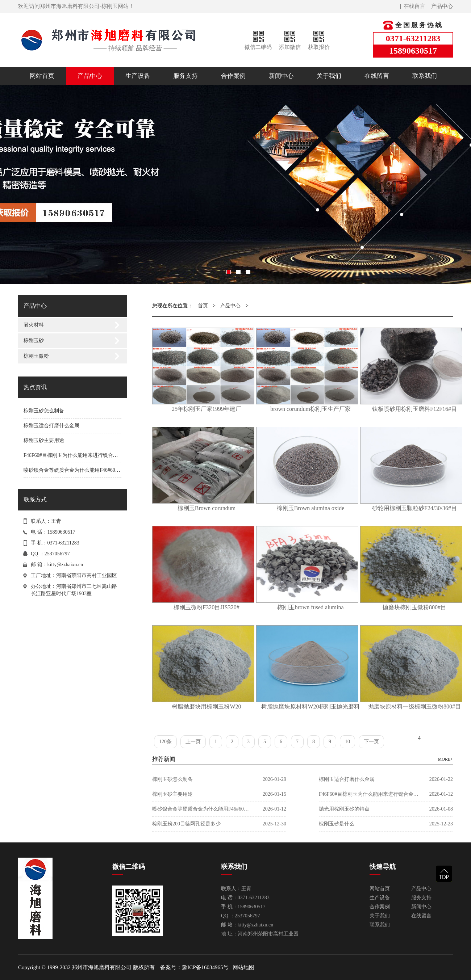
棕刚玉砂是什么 (337, 824)
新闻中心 (281, 76)
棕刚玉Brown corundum (207, 508)
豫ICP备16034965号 (205, 967)
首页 (203, 306)
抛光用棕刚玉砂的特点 (344, 809)
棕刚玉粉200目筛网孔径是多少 (186, 824)
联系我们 (425, 76)
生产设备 (138, 76)
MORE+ (445, 759)
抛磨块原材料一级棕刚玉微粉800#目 (414, 706)
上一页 (193, 742)
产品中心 (442, 6)
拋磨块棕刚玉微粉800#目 (414, 607)
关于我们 (329, 76)
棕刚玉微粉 (36, 356)
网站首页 (42, 76)
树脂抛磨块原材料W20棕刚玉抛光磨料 (310, 706)
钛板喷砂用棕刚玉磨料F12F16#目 (414, 409)
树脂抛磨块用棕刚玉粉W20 (206, 706)
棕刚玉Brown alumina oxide (311, 508)
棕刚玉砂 (34, 340)
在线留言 (414, 6)
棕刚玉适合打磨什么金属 (51, 426)
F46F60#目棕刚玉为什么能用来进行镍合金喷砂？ (78, 455)
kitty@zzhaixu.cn (65, 565)
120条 (165, 742)
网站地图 (243, 967)
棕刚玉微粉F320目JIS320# (206, 607)
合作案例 (233, 76)
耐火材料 (34, 325)
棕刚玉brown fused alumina (310, 607)
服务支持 (186, 76)
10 (347, 742)
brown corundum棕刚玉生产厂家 (310, 409)
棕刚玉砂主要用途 (44, 440)
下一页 (371, 742)
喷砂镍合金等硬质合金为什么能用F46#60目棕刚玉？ (82, 470)
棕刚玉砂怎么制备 (44, 411)
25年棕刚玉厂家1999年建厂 (207, 409)
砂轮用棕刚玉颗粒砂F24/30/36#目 (414, 508)
